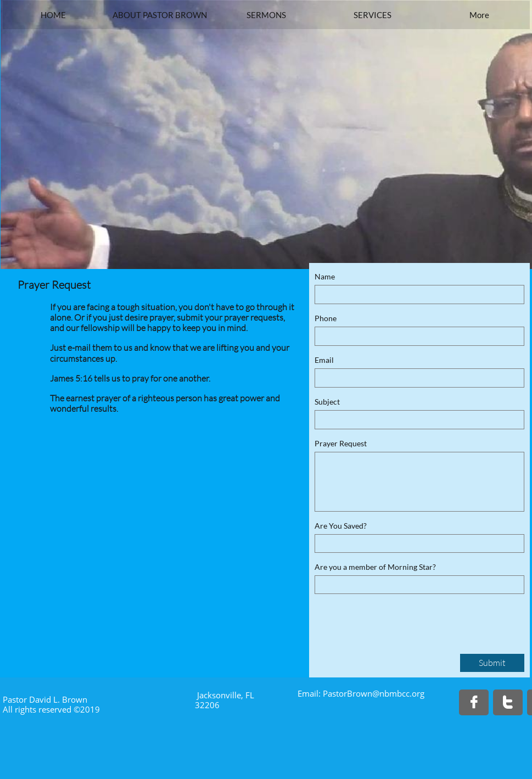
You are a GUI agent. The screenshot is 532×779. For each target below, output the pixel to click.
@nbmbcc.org (398, 693)
